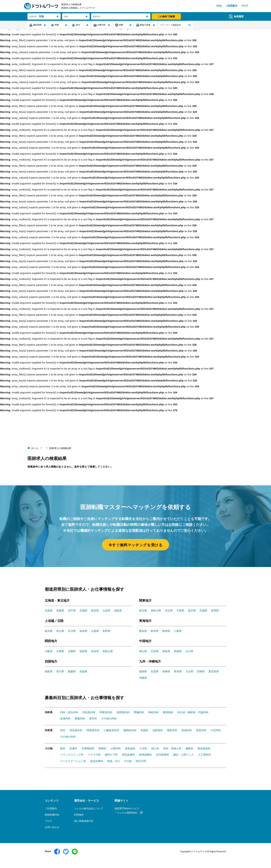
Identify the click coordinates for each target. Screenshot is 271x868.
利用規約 (79, 815)
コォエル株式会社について (89, 808)
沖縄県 (143, 678)
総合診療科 (97, 761)
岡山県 (143, 651)
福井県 (83, 631)
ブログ (245, 6)
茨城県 (203, 611)
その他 (128, 761)
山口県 (189, 651)
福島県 (118, 611)
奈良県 (95, 651)
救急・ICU (113, 761)
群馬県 (215, 611)
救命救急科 (204, 748)
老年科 (93, 718)
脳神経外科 (130, 730)
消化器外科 (76, 730)
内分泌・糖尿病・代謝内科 (193, 712)
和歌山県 (108, 651)
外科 (63, 730)
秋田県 (95, 611)
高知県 (83, 671)
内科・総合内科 (69, 712)
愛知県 (143, 631)
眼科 (63, 748)
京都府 (72, 651)
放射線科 (130, 748)
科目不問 (141, 761)
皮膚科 (73, 748)
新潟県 (49, 631)
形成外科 (187, 730)
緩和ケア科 (111, 755)
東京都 (143, 611)
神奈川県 (156, 611)
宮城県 (83, 611)
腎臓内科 (139, 712)
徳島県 (49, 671)
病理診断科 (145, 755)
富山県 (60, 631)
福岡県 (143, 671)
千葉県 (180, 611)
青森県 (60, 611)
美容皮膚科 (128, 755)
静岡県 (166, 631)
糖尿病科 (168, 712)
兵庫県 (60, 651)
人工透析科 (205, 755)
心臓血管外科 (111, 730)
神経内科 (153, 712)
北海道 (49, 611)
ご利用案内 (231, 6)
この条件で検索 (166, 16)
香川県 (60, 671)
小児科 (143, 748)
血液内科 (65, 718)
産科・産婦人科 (172, 748)
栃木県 (192, 611)
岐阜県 (155, 631)
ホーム (35, 448)
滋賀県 (83, 651)
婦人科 (155, 748)
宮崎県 (201, 671)
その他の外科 (68, 737)
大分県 (189, 671)
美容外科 (201, 730)
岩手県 (72, 611)
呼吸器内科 (106, 712)
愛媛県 (72, 671)
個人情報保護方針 (84, 821)
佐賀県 (155, 671)
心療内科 (116, 748)
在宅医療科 (163, 755)
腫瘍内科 (80, 718)
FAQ (219, 6)
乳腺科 (144, 730)
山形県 (106, 611)
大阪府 (49, 651)
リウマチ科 (94, 755)
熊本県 (178, 671)
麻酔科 (190, 748)
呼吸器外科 (93, 730)
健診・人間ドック (184, 755)
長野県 (106, 631)
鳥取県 (166, 651)
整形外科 (172, 730)
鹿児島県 (214, 671)
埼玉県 (169, 611)
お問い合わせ (52, 827)
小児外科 (216, 730)
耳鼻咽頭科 (88, 748)
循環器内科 (123, 712)
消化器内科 (89, 712)
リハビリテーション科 (73, 761)
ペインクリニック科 (72, 755)
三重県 (178, 631)
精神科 (102, 748)
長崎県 (166, 671)
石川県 (72, 631)
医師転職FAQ (52, 815)
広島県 (155, 651)
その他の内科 (109, 718)
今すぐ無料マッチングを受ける (136, 545)
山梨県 (95, 631)
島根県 (178, 651)
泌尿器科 (158, 730)
